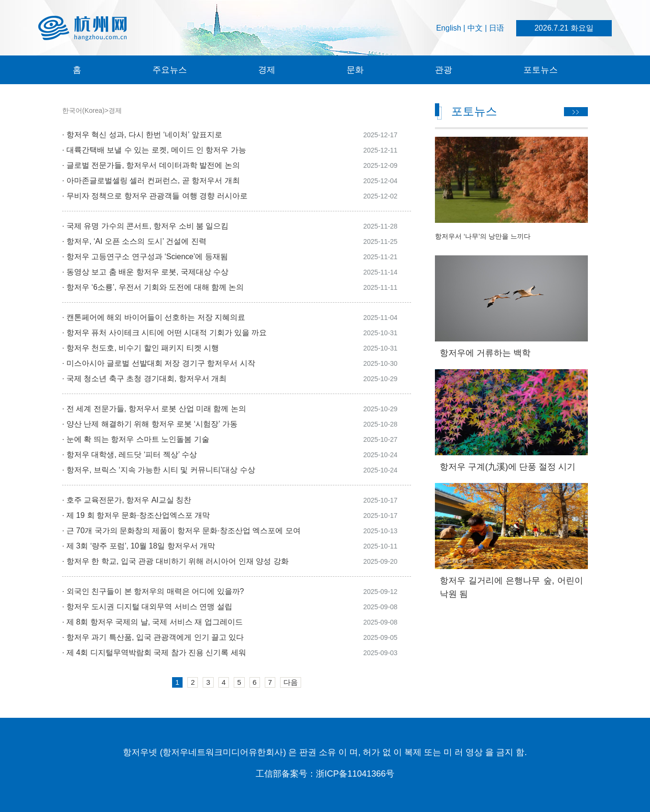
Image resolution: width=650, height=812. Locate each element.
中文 (475, 28)
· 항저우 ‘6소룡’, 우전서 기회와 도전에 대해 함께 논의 (153, 287)
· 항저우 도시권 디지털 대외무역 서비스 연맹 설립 (147, 607)
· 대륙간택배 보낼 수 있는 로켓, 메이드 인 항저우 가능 (155, 150)
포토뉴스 (541, 70)
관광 (444, 70)
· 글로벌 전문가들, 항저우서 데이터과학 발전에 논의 (151, 165)
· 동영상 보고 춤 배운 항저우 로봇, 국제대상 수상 (145, 272)
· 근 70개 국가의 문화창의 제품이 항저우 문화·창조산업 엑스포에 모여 (181, 531)
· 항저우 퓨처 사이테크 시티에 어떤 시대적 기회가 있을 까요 (164, 333)
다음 (291, 682)
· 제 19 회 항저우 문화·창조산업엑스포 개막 (136, 515)
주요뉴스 (170, 70)
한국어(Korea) (83, 110)
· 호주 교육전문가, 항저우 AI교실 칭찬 (127, 500)
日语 (497, 28)
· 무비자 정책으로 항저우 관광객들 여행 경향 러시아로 (155, 196)
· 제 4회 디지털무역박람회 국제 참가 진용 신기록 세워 (154, 653)
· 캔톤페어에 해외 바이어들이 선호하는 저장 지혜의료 (154, 317)
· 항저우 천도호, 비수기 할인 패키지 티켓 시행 (141, 348)
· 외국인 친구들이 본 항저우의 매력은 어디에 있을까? (153, 591)
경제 (267, 70)
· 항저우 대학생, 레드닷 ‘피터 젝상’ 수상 (130, 455)
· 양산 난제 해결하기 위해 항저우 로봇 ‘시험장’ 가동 (150, 424)
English (448, 28)
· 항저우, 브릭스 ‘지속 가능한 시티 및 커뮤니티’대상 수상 (159, 470)
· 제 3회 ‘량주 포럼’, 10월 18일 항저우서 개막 (139, 546)
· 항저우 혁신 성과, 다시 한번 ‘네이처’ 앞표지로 (143, 135)
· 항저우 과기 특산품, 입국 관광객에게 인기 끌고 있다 (153, 637)
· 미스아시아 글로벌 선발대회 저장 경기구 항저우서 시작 (159, 363)
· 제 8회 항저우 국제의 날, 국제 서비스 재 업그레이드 (152, 622)
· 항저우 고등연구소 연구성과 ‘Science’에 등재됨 (145, 257)
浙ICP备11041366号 (355, 774)
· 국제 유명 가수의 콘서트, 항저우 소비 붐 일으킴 (145, 226)
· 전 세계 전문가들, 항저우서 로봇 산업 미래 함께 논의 (154, 409)
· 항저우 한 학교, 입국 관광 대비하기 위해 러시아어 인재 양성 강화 (175, 561)
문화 (355, 70)
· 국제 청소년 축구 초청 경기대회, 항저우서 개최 (144, 379)
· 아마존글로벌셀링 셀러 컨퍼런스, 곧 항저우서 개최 (151, 181)
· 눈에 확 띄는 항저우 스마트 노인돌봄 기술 (136, 439)
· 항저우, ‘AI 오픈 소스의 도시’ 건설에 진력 (134, 241)
